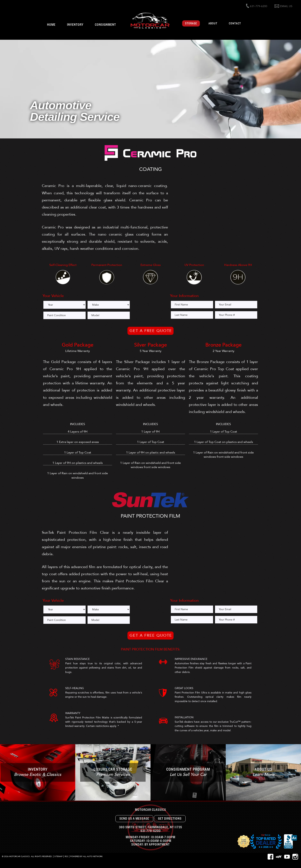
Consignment (105, 25)
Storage (191, 23)
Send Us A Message (134, 819)
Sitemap (58, 856)
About (213, 23)
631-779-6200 (151, 831)
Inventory (75, 25)
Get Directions (170, 819)
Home (51, 25)
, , (150, 827)
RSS (66, 856)
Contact (235, 23)
